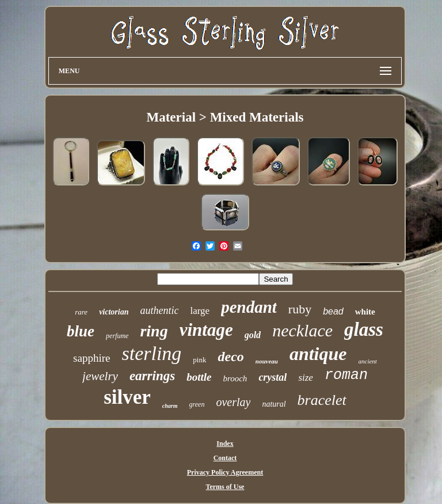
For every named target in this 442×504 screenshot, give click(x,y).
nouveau (267, 361)
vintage (206, 330)
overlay (233, 402)
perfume (117, 336)
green (197, 404)
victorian (114, 312)
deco (230, 357)
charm (170, 406)
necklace (302, 330)
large (200, 311)
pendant (249, 307)
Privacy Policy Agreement (225, 472)
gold (253, 335)
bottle (199, 377)
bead (333, 311)
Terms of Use (225, 487)
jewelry (100, 376)
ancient (368, 361)
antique (318, 354)
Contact (225, 458)
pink (199, 360)
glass (364, 329)
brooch (235, 378)
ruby (300, 309)
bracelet (322, 400)
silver (127, 397)
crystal (273, 377)
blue (81, 331)
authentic (159, 310)
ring (154, 331)
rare (81, 312)
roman (346, 375)
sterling (151, 353)
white (365, 312)
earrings (152, 376)
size (306, 378)
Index (225, 444)
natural (274, 404)
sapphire (92, 358)
